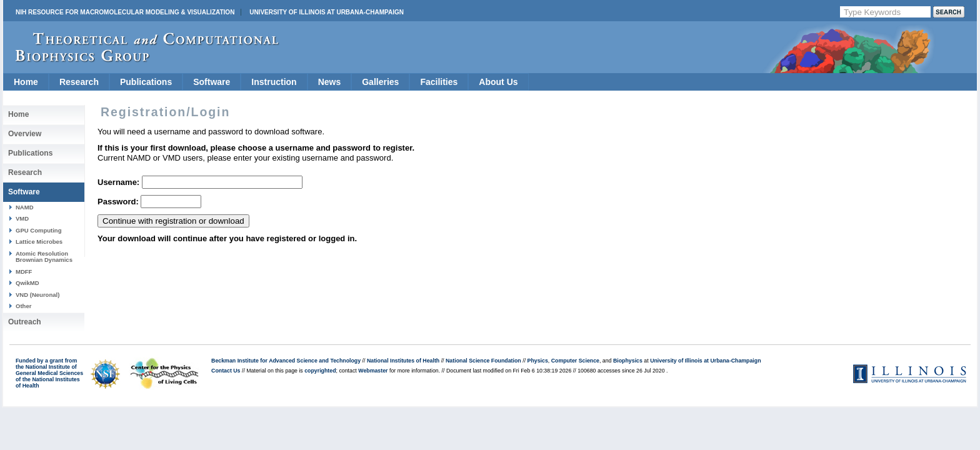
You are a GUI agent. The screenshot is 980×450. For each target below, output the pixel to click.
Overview (25, 134)
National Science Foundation (483, 361)
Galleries (380, 82)
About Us (498, 82)
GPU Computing (38, 230)
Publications (146, 82)
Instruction (274, 82)
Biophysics (628, 361)
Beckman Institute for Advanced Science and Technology (286, 361)
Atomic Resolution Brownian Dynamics (44, 257)
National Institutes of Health (403, 361)
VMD (22, 218)
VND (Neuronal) (37, 295)
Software (212, 82)
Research (79, 82)
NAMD (25, 207)
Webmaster (373, 371)
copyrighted (320, 371)
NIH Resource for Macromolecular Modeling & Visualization (125, 12)
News (330, 82)
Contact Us (226, 371)
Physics (538, 361)
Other (23, 306)
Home (26, 82)
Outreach (25, 322)
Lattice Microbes (39, 242)
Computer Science (575, 361)
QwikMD (27, 283)
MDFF (24, 272)
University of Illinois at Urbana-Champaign (327, 12)
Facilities (439, 82)
